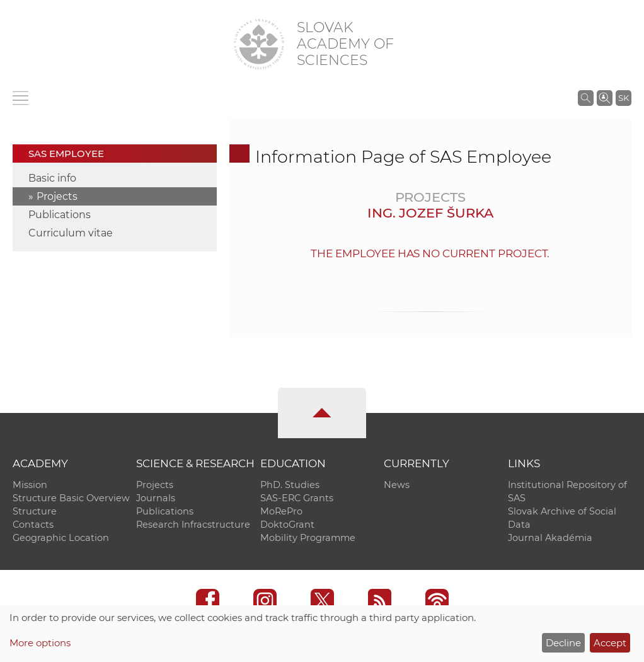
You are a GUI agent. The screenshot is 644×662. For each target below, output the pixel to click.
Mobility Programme (308, 538)
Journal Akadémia (550, 538)
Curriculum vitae (71, 233)
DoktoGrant (287, 525)
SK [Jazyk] (624, 98)
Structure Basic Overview (71, 498)
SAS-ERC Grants (297, 498)
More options (40, 643)
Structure (35, 511)
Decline (563, 643)
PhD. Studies (290, 485)
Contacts (33, 525)
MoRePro (281, 511)
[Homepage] (259, 44)
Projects (57, 196)
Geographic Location (61, 538)
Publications (60, 215)
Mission (30, 485)
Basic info (52, 178)
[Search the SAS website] (586, 98)
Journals (156, 498)
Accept (610, 643)
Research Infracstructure (193, 525)
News (397, 485)
